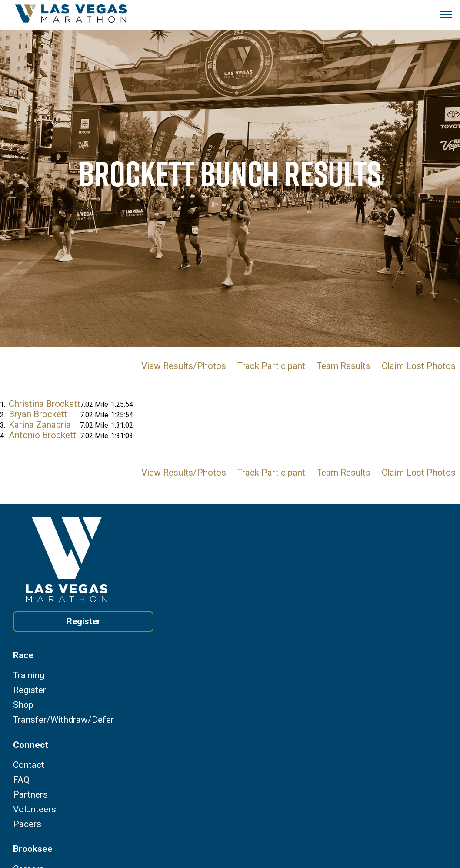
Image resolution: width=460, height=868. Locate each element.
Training (29, 675)
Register (83, 621)
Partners (30, 795)
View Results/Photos (184, 366)
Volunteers (35, 809)
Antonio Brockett (42, 435)
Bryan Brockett (38, 414)
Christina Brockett (44, 404)
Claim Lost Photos (419, 366)
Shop (23, 705)
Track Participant (271, 366)
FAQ (21, 780)
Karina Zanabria (40, 425)
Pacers (27, 824)
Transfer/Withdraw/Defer (63, 720)
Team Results (343, 366)
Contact (29, 765)
